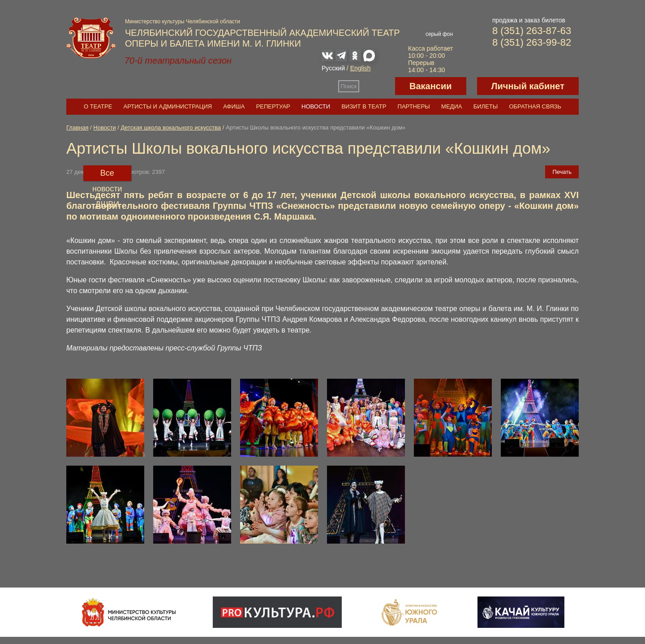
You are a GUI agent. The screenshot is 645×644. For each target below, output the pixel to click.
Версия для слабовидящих (377, 86)
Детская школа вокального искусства (171, 128)
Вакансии (431, 86)
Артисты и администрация (168, 106)
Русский (333, 68)
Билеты (486, 106)
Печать (562, 172)
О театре (98, 106)
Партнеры (414, 106)
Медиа (451, 106)
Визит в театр (364, 106)
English (361, 68)
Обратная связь (535, 106)
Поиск (349, 86)
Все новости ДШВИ (107, 175)
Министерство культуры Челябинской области (183, 22)
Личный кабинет (528, 86)
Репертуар (273, 106)
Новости (316, 106)
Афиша (234, 106)
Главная (77, 128)
